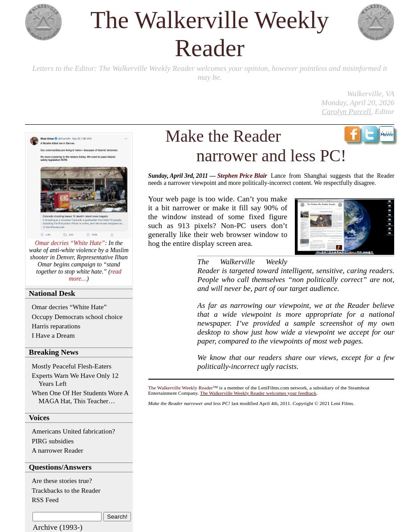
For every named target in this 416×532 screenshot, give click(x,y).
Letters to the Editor (63, 68)
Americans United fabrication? (73, 431)
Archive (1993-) (57, 527)
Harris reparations (56, 326)
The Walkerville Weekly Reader (181, 388)
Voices (39, 418)
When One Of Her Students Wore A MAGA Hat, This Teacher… (80, 397)
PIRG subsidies (53, 441)
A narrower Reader (57, 450)
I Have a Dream (53, 335)
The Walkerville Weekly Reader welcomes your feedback (258, 393)
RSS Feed (45, 500)
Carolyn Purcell (346, 112)
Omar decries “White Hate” (70, 243)
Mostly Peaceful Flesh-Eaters (71, 366)
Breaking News (54, 352)
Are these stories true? (62, 481)
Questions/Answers (60, 467)
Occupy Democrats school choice (77, 317)
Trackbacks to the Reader (66, 490)
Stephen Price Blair (242, 176)
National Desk (52, 293)
